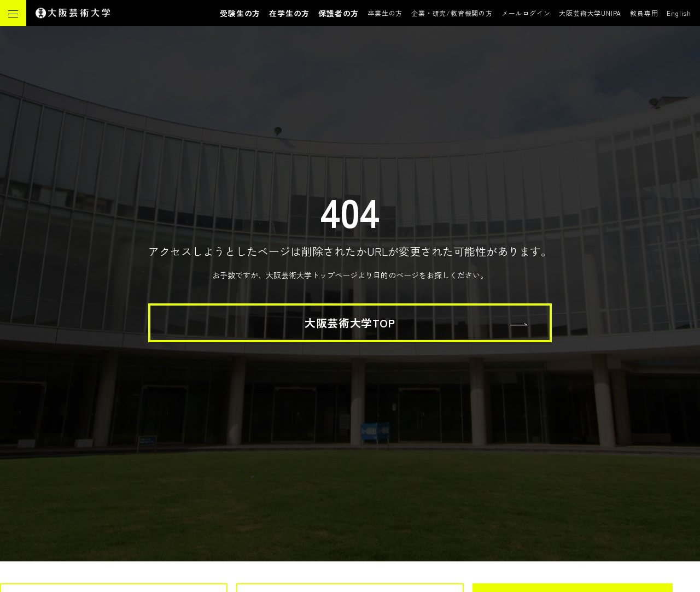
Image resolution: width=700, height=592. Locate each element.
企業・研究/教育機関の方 (452, 13)
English (679, 13)
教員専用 (644, 13)
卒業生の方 (385, 13)
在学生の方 (289, 13)
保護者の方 (339, 13)
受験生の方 (240, 13)
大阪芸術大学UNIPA (590, 13)
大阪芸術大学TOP (350, 323)
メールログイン (526, 13)
